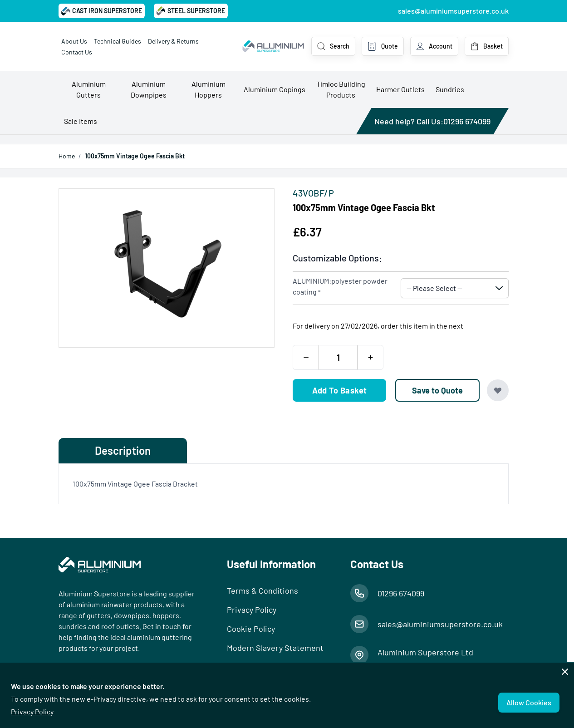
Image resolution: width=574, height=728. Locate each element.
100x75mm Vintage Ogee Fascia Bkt (135, 156)
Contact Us (77, 52)
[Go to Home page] (273, 46)
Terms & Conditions (262, 590)
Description (123, 450)
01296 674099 (467, 121)
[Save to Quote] (437, 390)
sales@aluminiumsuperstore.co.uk (453, 11)
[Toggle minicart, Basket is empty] (487, 46)
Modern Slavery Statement (275, 648)
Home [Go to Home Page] (67, 156)
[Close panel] (565, 672)
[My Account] (434, 46)
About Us (74, 41)
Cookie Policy (251, 629)
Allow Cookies (529, 702)
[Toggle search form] (333, 46)
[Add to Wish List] (498, 390)
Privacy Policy (32, 711)
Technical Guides (118, 41)
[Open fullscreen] (167, 268)
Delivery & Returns (173, 41)
